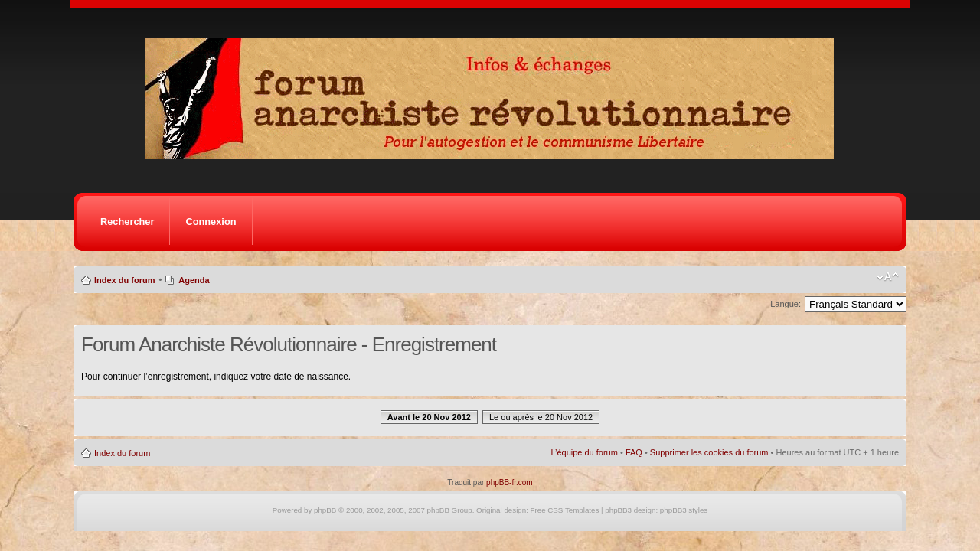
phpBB (325, 510)
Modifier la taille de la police (888, 277)
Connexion (211, 222)
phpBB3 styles (684, 510)
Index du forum (124, 280)
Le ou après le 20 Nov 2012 (541, 417)
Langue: (786, 304)
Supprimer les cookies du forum (709, 452)
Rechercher (127, 222)
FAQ (634, 452)
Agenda (194, 280)
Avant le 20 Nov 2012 (429, 417)
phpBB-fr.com (510, 483)
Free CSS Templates (565, 510)
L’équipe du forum (584, 452)
